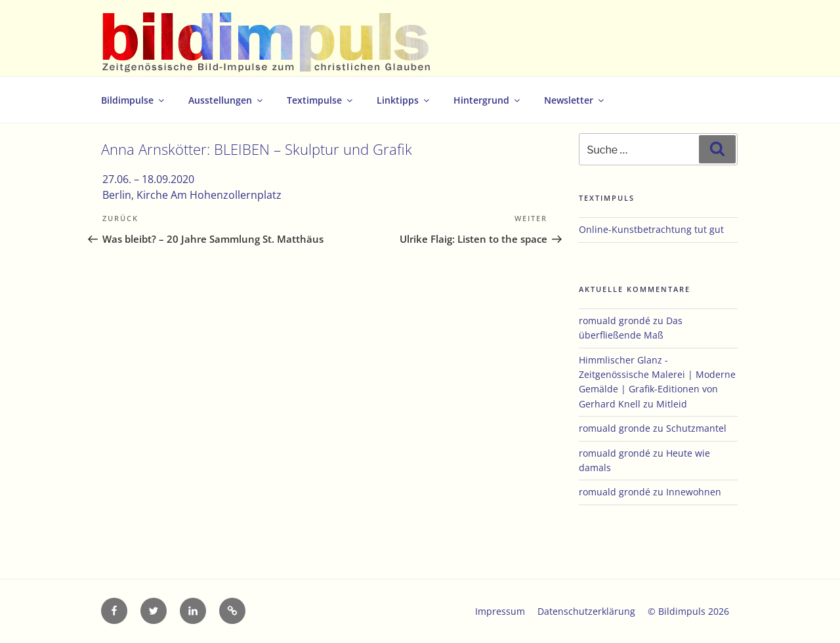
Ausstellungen (226, 100)
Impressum (500, 611)
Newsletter (575, 100)
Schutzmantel (696, 428)
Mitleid (672, 404)
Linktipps (404, 100)
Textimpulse (321, 100)
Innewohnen (694, 492)
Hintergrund (488, 100)
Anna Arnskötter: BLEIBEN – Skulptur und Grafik (257, 149)
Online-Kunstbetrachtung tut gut (651, 229)
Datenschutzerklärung (586, 611)
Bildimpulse (134, 100)
